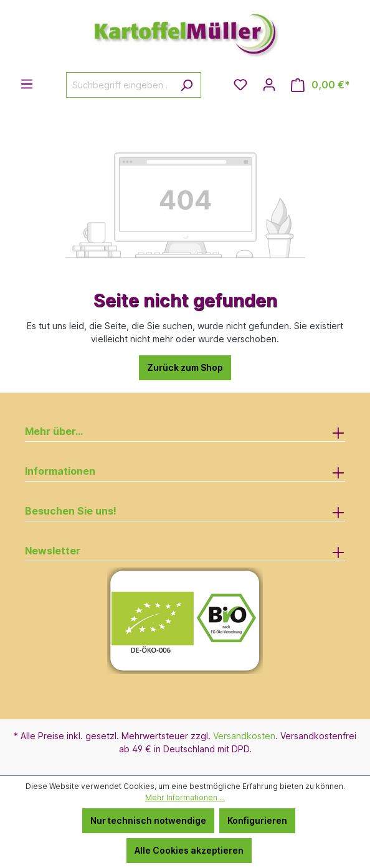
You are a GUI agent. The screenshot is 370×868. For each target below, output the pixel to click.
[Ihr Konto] (269, 85)
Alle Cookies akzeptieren (189, 850)
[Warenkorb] (320, 85)
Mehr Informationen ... (185, 797)
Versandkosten (244, 736)
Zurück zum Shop (185, 367)
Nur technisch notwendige (148, 820)
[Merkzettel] (240, 85)
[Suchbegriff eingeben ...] (119, 85)
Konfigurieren (257, 820)
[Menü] (27, 84)
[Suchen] (187, 85)
